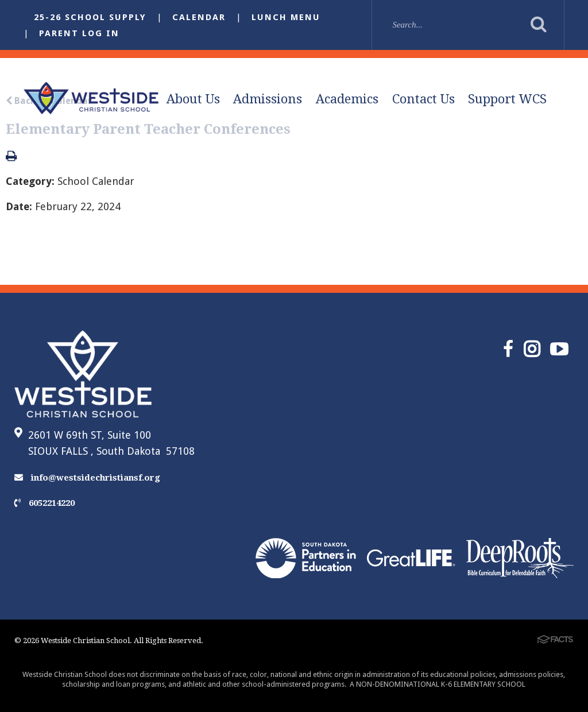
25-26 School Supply (90, 17)
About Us (193, 99)
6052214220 (45, 503)
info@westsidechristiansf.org (87, 478)
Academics (347, 99)
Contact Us (423, 99)
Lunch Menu (286, 17)
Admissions (268, 99)
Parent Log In (79, 33)
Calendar (199, 17)
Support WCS (507, 99)
